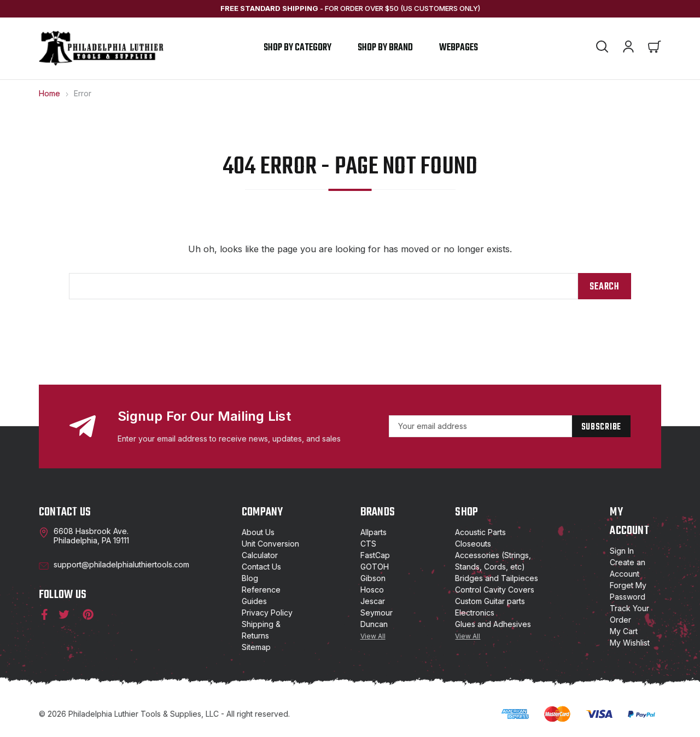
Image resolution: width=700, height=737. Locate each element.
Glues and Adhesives (493, 624)
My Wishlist (630, 643)
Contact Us (261, 567)
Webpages (459, 48)
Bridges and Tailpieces (497, 578)
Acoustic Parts (480, 532)
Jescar (373, 601)
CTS (368, 544)
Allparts (374, 532)
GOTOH (375, 567)
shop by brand (385, 48)
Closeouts (473, 544)
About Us (258, 532)
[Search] (602, 48)
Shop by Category (297, 48)
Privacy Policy (267, 613)
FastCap (375, 555)
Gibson (373, 578)
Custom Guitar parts (490, 601)
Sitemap (256, 647)
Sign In (622, 551)
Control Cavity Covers (495, 590)
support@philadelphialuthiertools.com (121, 564)
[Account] (628, 48)
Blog (250, 578)
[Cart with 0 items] (655, 48)
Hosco (372, 590)
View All (373, 636)
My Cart (624, 631)
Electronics (475, 613)
